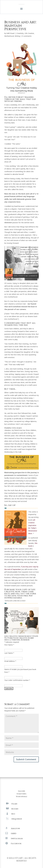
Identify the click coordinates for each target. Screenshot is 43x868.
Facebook (16, 844)
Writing (17, 36)
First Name (9, 645)
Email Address (10, 661)
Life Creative (29, 33)
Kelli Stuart (11, 33)
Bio (13, 814)
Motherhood (9, 36)
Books (15, 809)
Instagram (17, 839)
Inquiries (17, 819)
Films (14, 804)
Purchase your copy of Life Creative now (20, 591)
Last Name (9, 653)
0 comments (27, 36)
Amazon (15, 828)
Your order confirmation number (17, 680)
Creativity (20, 33)
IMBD (14, 834)
